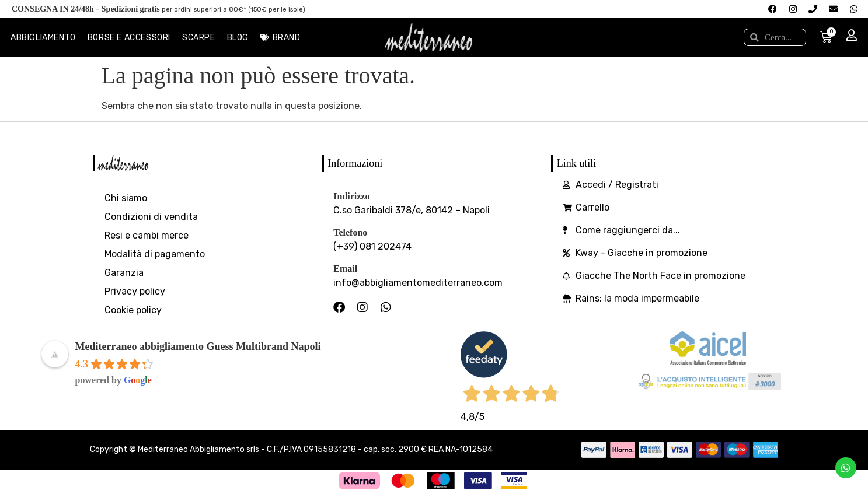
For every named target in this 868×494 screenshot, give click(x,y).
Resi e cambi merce (147, 235)
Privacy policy (135, 291)
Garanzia (124, 273)
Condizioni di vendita (151, 217)
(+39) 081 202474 (372, 246)
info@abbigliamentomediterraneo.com (418, 283)
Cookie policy (133, 310)
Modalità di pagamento (155, 254)
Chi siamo (126, 198)
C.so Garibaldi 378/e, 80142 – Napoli (412, 210)
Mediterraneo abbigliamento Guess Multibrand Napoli (198, 346)
